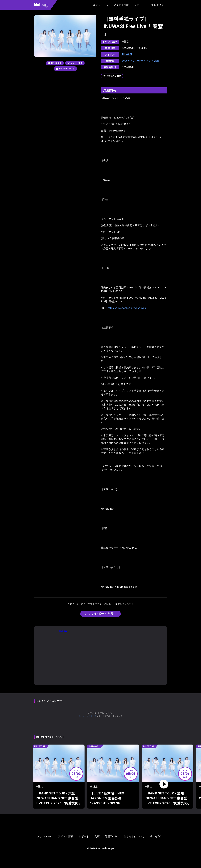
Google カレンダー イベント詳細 (140, 61)
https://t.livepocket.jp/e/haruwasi (127, 308)
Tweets (63, 631)
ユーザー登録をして (88, 716)
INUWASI (127, 54)
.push (41, 5)
